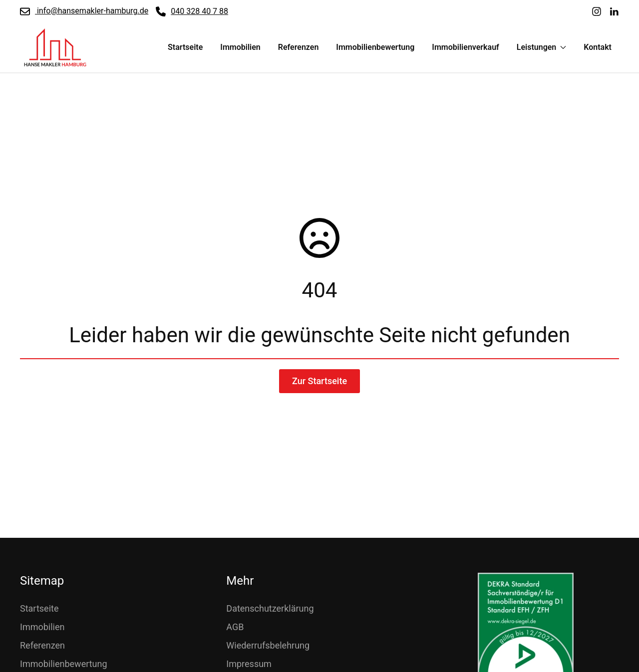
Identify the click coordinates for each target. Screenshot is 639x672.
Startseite (185, 47)
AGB (235, 627)
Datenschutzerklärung (270, 608)
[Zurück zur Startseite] (55, 47)
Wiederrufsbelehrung (268, 645)
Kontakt (598, 47)
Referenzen (299, 47)
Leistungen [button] (542, 47)
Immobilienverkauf (465, 47)
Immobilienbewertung (375, 47)
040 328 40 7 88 (192, 11)
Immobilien (240, 47)
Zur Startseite (319, 381)
